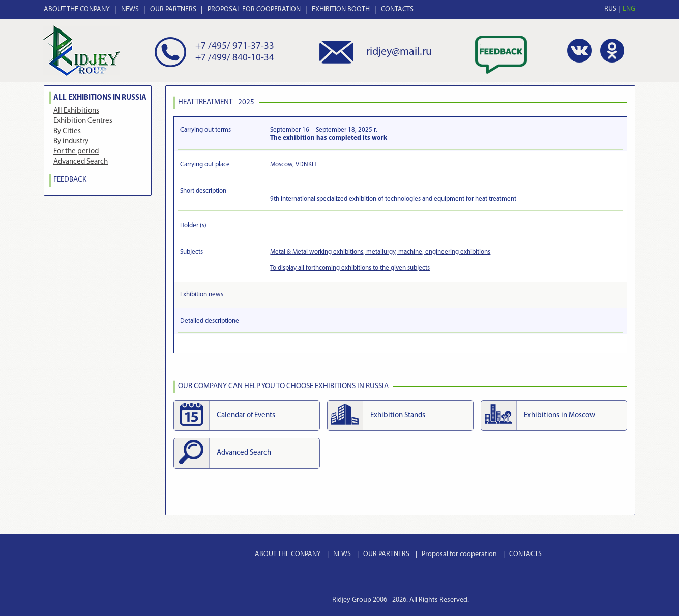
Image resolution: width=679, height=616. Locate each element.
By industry (71, 142)
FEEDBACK (70, 180)
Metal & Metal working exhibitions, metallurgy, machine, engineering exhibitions (380, 252)
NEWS (130, 9)
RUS (610, 9)
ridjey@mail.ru (399, 52)
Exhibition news (202, 295)
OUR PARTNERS (173, 9)
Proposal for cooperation (459, 554)
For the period (76, 152)
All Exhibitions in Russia (100, 98)
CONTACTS (397, 9)
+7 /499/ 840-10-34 (235, 58)
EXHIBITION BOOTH (341, 9)
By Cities (67, 131)
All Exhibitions (76, 111)
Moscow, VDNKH (293, 164)
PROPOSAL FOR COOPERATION (254, 9)
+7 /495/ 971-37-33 (235, 47)
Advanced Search (81, 162)
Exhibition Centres (83, 121)
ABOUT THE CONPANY (77, 9)
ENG (629, 9)
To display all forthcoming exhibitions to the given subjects (350, 268)
